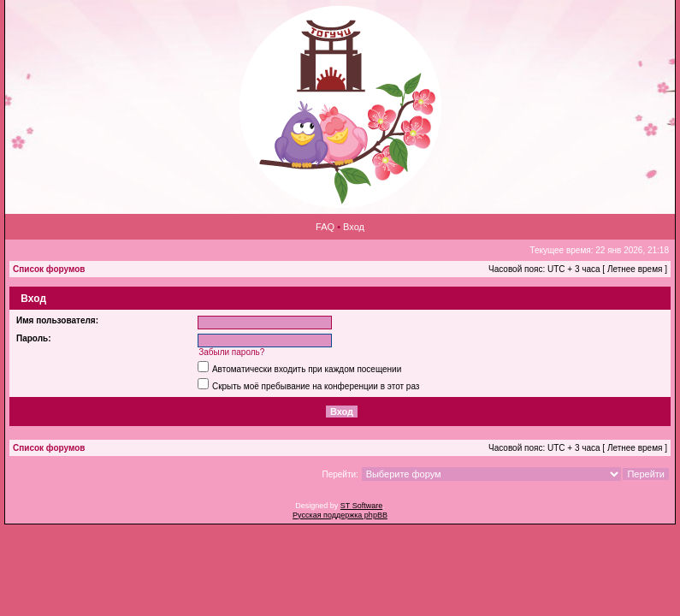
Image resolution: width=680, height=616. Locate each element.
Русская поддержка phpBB (340, 515)
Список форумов (49, 269)
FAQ (325, 227)
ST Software (361, 506)
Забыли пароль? (231, 352)
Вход (354, 227)
